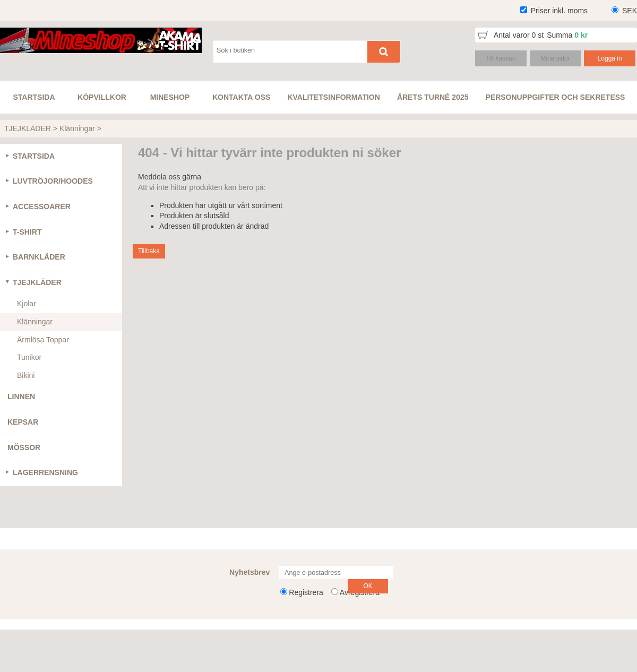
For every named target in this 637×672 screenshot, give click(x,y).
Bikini (26, 375)
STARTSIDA (34, 156)
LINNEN (21, 397)
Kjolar (27, 304)
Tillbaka (149, 251)
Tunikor (29, 357)
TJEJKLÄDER (28, 128)
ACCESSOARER (42, 206)
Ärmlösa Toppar (43, 340)
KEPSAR (23, 422)
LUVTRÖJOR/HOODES (53, 181)
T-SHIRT (27, 232)
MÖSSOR (24, 447)
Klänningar (77, 128)
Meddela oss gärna (170, 177)
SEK (630, 11)
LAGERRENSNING (45, 472)
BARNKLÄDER (39, 257)
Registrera (306, 592)
